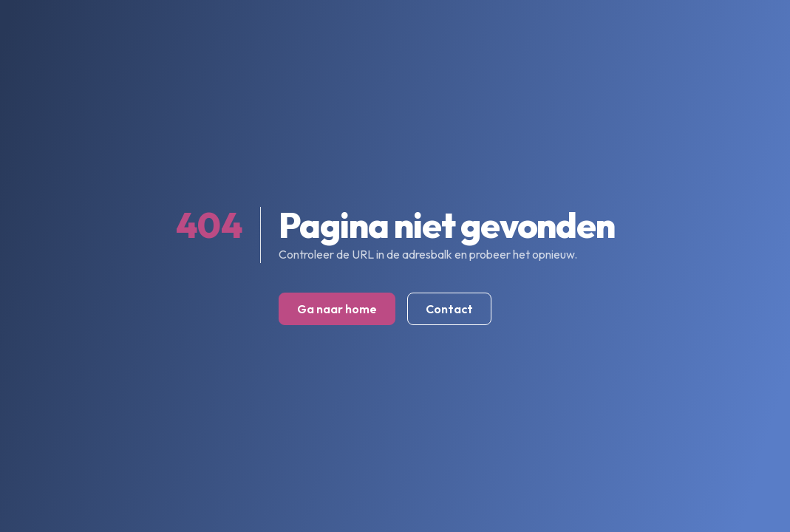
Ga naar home (337, 309)
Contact (449, 309)
